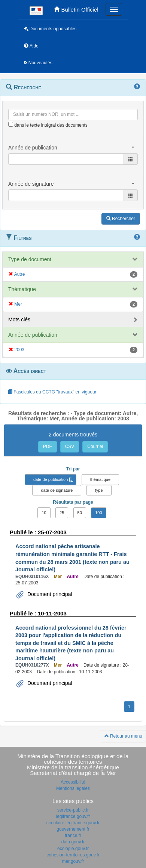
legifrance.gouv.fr (73, 816)
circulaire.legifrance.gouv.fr (73, 823)
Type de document (30, 259)
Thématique (22, 289)
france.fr (73, 835)
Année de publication (33, 335)
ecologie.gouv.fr (73, 849)
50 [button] (80, 513)
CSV (70, 447)
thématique (100, 479)
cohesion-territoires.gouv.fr (73, 855)
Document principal (49, 594)
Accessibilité (73, 782)
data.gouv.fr (73, 842)
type (99, 490)
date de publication (51, 479)
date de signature (57, 490)
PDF (48, 447)
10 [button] (44, 513)
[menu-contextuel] (11, 124)
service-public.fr (73, 810)
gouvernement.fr (73, 829)
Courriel (95, 447)
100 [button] (98, 513)
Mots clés (19, 319)
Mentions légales (73, 788)
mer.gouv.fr (73, 861)
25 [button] (62, 513)
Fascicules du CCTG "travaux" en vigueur (52, 392)
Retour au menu (123, 736)
